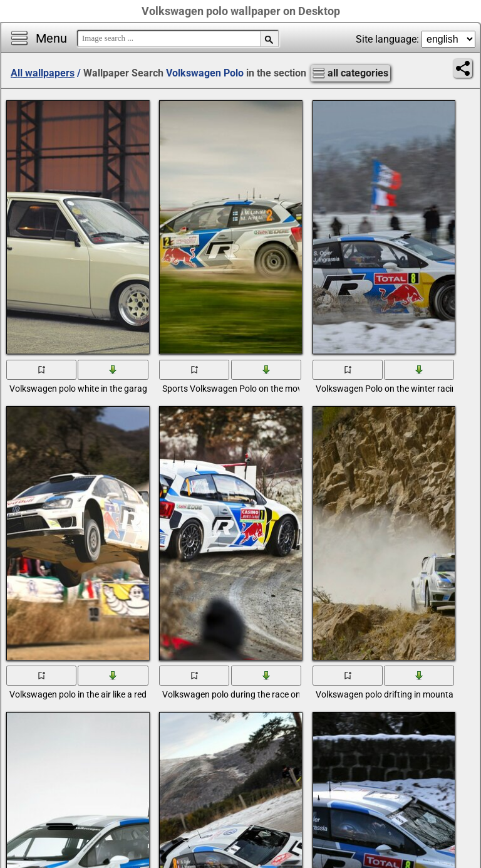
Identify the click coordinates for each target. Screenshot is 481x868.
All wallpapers (43, 73)
